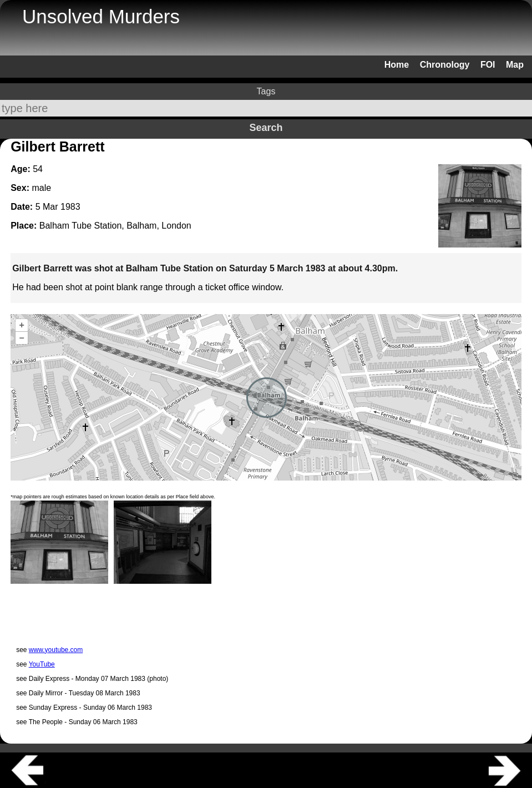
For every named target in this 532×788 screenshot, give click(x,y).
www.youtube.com (56, 650)
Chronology (445, 65)
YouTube (42, 664)
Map (515, 65)
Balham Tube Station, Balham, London (115, 226)
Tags (266, 91)
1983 (70, 207)
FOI (488, 65)
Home (397, 65)
